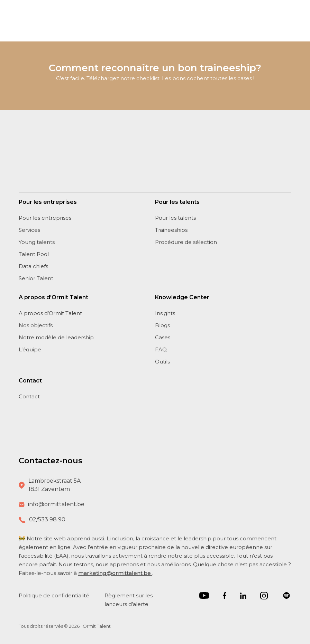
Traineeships (171, 230)
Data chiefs (33, 266)
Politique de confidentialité (55, 595)
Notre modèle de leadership (56, 337)
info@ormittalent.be (56, 504)
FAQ (161, 349)
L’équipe (30, 349)
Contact (29, 396)
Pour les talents (175, 218)
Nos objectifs (36, 325)
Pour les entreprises (45, 218)
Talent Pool (34, 254)
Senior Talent (36, 278)
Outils (162, 362)
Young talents (37, 242)
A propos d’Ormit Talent (50, 313)
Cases (163, 337)
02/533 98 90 (47, 519)
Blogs (162, 325)
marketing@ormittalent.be (115, 573)
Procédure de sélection (186, 242)
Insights (165, 313)
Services (29, 230)
